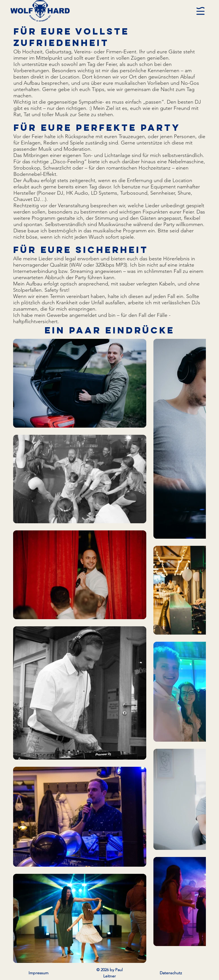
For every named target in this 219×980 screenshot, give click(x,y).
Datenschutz (171, 973)
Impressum (38, 973)
